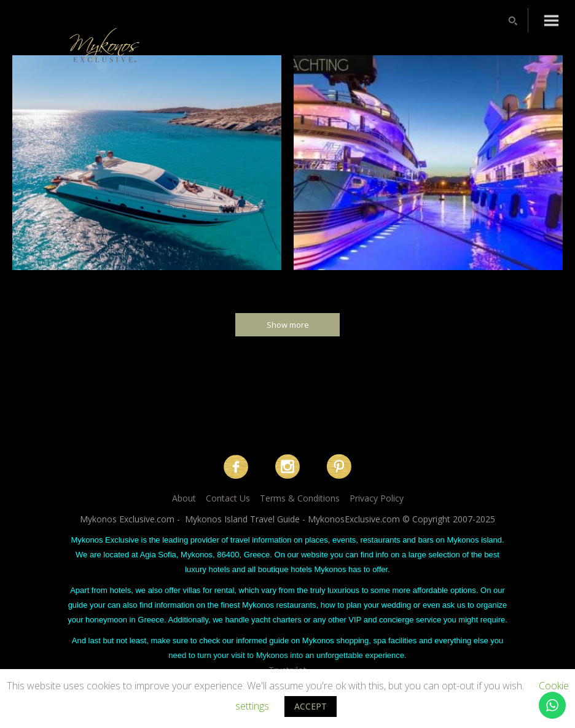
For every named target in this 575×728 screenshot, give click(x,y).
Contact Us (228, 498)
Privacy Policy (377, 498)
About (184, 498)
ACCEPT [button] (311, 706)
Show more (288, 325)
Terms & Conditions (300, 498)
